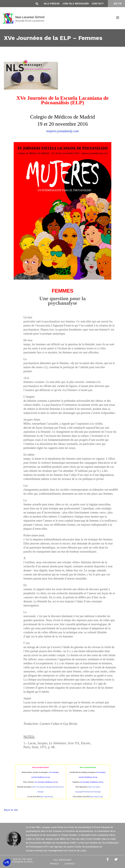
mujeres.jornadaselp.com (62, 131)
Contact (98, 4)
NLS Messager (62, 860)
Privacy (54, 864)
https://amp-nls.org (46, 797)
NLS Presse (52, 4)
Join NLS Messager (76, 4)
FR (120, 4)
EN (115, 4)
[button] (7, 862)
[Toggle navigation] (118, 18)
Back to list (11, 810)
